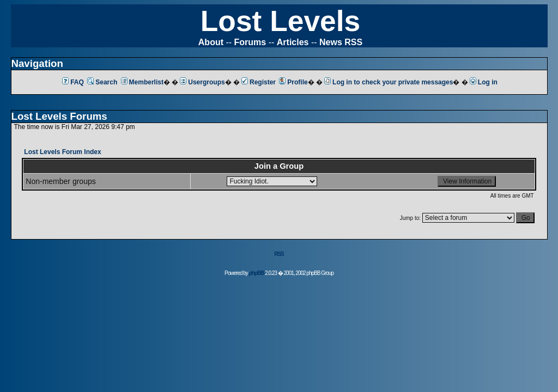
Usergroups (202, 82)
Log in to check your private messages (389, 82)
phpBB (257, 273)
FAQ (73, 82)
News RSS (341, 42)
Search (102, 82)
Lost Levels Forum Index (62, 152)
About (211, 42)
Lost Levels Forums (59, 116)
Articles (293, 42)
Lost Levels (280, 21)
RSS (279, 254)
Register (259, 82)
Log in (484, 82)
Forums (250, 42)
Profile (293, 82)
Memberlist (142, 82)
